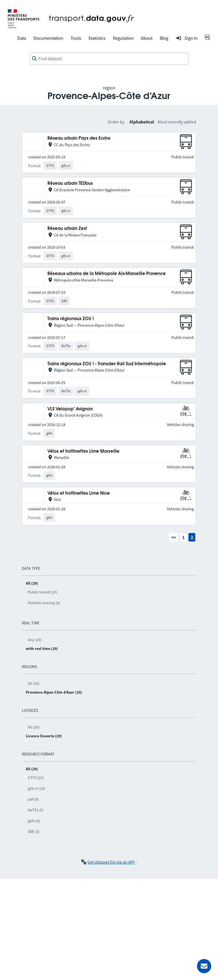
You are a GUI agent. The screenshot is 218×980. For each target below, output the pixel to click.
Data (22, 38)
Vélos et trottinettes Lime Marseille (83, 451)
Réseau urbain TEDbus (70, 183)
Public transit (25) (43, 592)
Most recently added (177, 122)
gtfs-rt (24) (36, 788)
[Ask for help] (204, 966)
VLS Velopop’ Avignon (70, 409)
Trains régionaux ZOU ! (71, 319)
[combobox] (109, 59)
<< (173, 537)
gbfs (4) (34, 821)
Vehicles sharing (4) (44, 603)
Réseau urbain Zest (67, 229)
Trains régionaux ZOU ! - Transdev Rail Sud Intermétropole (107, 364)
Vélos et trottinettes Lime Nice (79, 493)
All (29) (34, 683)
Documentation (48, 38)
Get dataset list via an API (111, 862)
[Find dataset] (109, 59)
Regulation (123, 38)
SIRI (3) (34, 832)
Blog (164, 38)
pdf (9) (33, 799)
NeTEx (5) (36, 810)
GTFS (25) (36, 778)
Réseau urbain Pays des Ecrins (79, 138)
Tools (76, 38)
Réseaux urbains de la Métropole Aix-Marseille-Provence (107, 274)
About (147, 38)
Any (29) (35, 640)
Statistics (97, 38)
